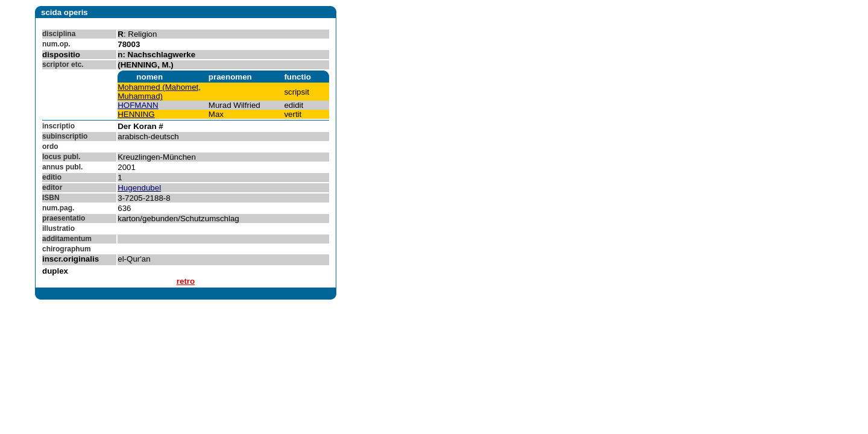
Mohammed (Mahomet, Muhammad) (159, 92)
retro (186, 281)
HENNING (136, 114)
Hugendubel (139, 188)
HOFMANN (138, 105)
